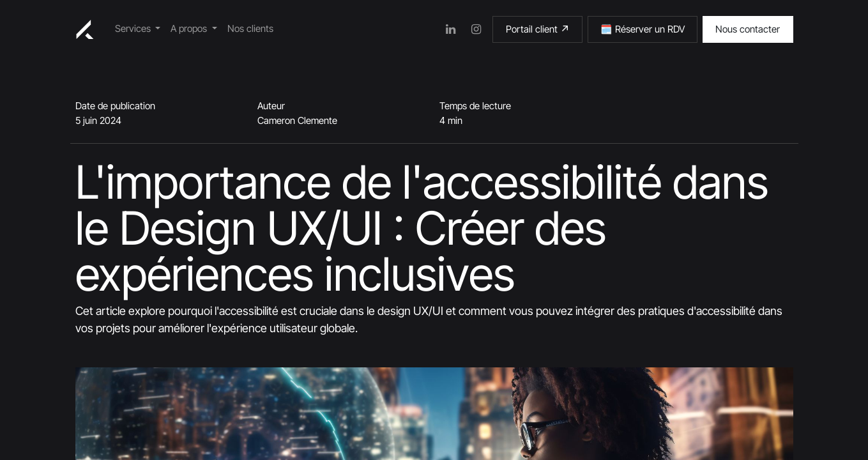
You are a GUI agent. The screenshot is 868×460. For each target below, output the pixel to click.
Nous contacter (748, 29)
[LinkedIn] (450, 29)
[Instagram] (476, 29)
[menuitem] (138, 29)
